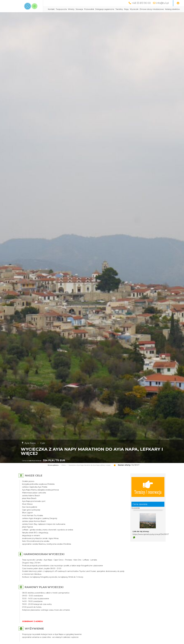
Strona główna (53, 465)
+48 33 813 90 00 (141, 3)
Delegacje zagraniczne (105, 9)
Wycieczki (134, 9)
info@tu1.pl (162, 3)
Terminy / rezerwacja (148, 487)
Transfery (119, 9)
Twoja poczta (61, 9)
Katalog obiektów (172, 9)
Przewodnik (89, 9)
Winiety (71, 9)
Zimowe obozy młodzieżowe (152, 9)
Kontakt (51, 9)
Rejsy (126, 9)
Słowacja (79, 9)
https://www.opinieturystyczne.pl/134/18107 (151, 534)
